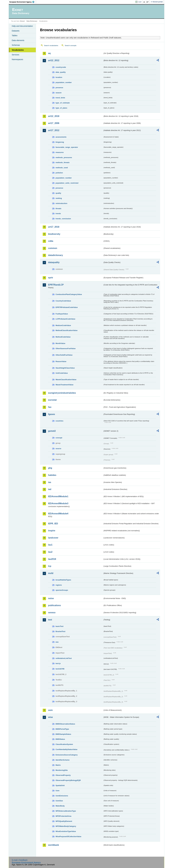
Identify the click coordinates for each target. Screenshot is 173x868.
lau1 (50, 545)
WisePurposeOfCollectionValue (68, 836)
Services (15, 55)
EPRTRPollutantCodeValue (67, 307)
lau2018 (52, 559)
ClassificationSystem (64, 744)
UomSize (59, 801)
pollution (59, 173)
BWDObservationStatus (65, 724)
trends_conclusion (63, 219)
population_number (64, 82)
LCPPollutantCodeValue (65, 319)
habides (52, 475)
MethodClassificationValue (66, 330)
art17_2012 (54, 130)
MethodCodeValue (63, 337)
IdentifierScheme (63, 760)
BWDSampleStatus (63, 734)
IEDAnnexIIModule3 (58, 503)
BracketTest (60, 631)
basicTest (59, 626)
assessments (61, 137)
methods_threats (63, 162)
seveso (52, 613)
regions (59, 585)
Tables (15, 36)
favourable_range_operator (67, 147)
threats (58, 208)
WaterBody (60, 806)
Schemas (16, 45)
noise (51, 598)
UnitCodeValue (62, 373)
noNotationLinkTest (64, 658)
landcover (53, 538)
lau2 (50, 552)
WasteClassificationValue (66, 380)
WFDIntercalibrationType (66, 811)
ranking (59, 198)
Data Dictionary (32, 21)
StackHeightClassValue (65, 368)
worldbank (54, 845)
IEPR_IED (53, 524)
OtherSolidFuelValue (64, 355)
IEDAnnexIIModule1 (58, 496)
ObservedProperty (63, 775)
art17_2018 (54, 227)
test (50, 620)
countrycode (61, 67)
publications (54, 605)
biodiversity (54, 234)
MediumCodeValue (63, 325)
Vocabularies (18, 50)
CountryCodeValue (63, 301)
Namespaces (17, 59)
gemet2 (52, 431)
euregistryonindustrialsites (62, 393)
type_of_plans (61, 108)
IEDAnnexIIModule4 (58, 514)
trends (58, 213)
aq (49, 53)
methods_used (62, 168)
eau (57, 642)
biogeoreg (60, 142)
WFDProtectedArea (63, 816)
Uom (57, 791)
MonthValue (60, 343)
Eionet (22, 21)
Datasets (16, 31)
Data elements (18, 40)
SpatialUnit (60, 785)
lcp (50, 566)
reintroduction (61, 203)
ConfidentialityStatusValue (66, 749)
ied (50, 489)
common (53, 248)
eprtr (51, 278)
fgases (52, 414)
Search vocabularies (51, 45)
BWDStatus (60, 739)
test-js (58, 663)
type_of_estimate (63, 103)
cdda (51, 241)
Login (140, 2)
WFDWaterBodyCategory (66, 826)
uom (50, 710)
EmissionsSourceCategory (67, 755)
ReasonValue (61, 361)
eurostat (52, 400)
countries (59, 421)
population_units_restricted (67, 183)
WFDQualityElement (64, 821)
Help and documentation (22, 26)
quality (58, 193)
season (59, 93)
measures (60, 152)
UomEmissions (62, 796)
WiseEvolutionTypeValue (66, 831)
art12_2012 (54, 60)
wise (50, 717)
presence (59, 88)
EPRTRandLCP (56, 285)
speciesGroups (62, 590)
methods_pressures (64, 157)
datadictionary (55, 255)
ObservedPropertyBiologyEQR (68, 780)
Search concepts (71, 45)
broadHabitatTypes (63, 580)
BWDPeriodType (62, 729)
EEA (23, 2)
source (58, 449)
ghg (50, 468)
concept (59, 438)
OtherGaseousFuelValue (66, 348)
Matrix (58, 765)
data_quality (61, 72)
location (59, 77)
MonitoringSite (62, 770)
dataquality (54, 262)
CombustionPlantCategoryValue (69, 294)
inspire (52, 531)
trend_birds (60, 98)
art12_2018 (54, 116)
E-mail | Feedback (20, 860)
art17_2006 (54, 123)
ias (50, 482)
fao (50, 407)
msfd (51, 573)
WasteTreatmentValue (64, 385)
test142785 (60, 669)
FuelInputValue (62, 314)
